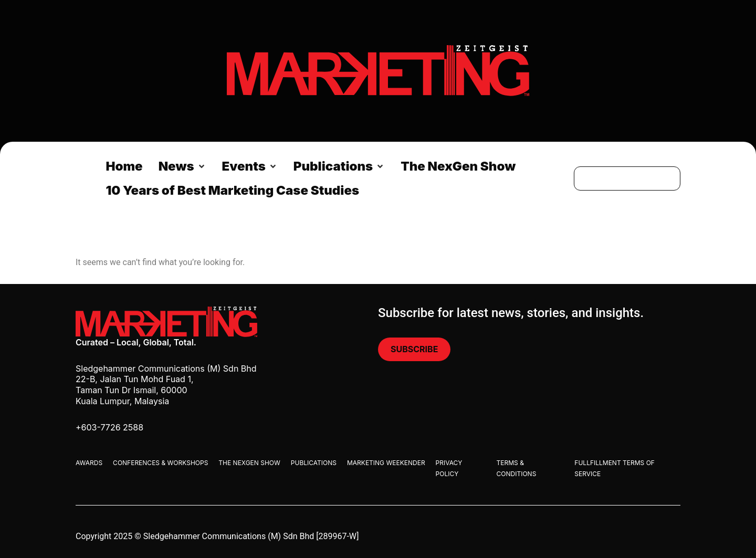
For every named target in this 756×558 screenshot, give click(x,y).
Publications (314, 463)
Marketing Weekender (386, 463)
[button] (182, 166)
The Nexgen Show (249, 463)
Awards (89, 463)
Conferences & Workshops (160, 463)
